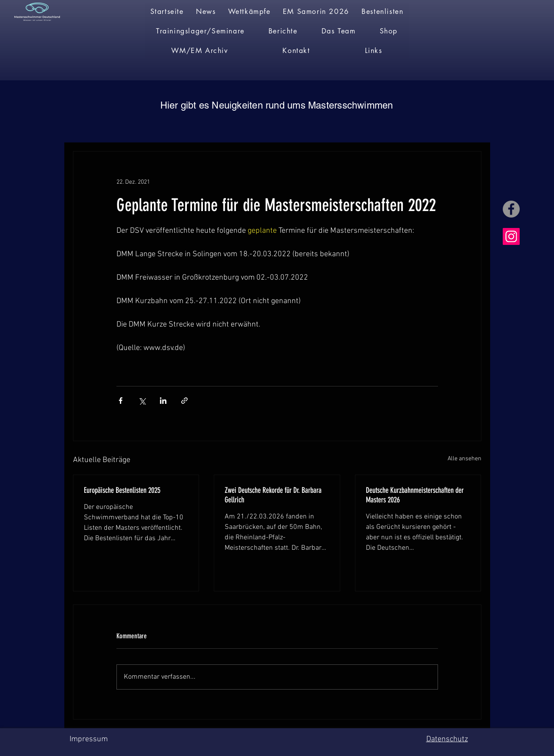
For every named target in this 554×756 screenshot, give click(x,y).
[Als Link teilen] (184, 401)
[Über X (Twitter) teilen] (142, 401)
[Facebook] (511, 209)
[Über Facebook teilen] (121, 401)
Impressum (89, 739)
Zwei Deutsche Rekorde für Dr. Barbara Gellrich (273, 495)
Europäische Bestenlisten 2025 (122, 490)
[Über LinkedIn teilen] (163, 401)
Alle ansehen (464, 459)
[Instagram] (511, 236)
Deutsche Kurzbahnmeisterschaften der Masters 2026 (415, 495)
